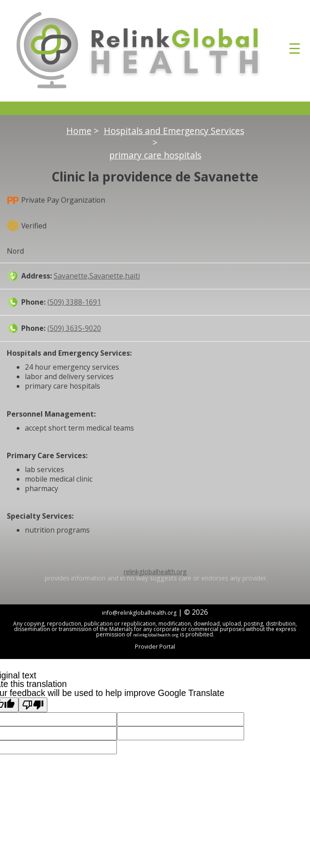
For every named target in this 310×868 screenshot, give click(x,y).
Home (79, 131)
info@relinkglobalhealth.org (139, 613)
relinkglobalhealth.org (155, 572)
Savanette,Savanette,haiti (97, 276)
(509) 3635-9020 (74, 328)
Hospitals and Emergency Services (174, 131)
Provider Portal (155, 647)
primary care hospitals (155, 155)
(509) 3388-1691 (74, 302)
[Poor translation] (33, 705)
